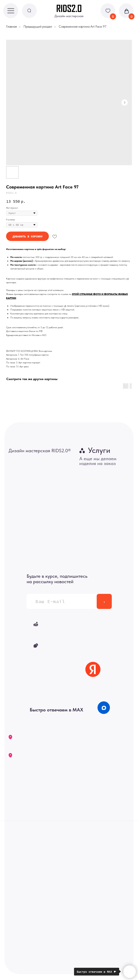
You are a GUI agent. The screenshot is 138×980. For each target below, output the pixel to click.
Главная (11, 26)
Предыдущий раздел (38, 26)
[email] (62, 601)
